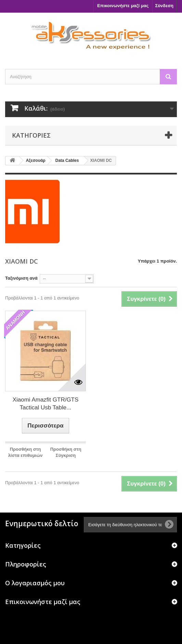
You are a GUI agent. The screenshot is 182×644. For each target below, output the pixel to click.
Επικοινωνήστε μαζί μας (123, 6)
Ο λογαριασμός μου (35, 583)
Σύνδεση (165, 6)
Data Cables (67, 160)
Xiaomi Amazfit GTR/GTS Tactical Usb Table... (46, 404)
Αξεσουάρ (36, 160)
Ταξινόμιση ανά (21, 278)
